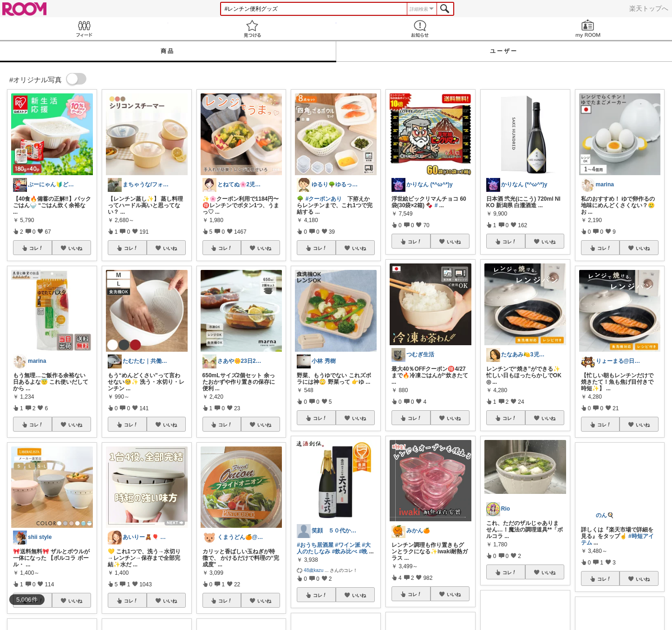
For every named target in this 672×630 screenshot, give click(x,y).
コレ (36, 248)
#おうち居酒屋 (315, 545)
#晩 (363, 551)
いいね (75, 248)
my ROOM (588, 29)
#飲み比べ (345, 551)
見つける (252, 29)
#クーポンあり (324, 199)
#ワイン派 (348, 545)
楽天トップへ (649, 8)
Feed (84, 29)
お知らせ (420, 29)
